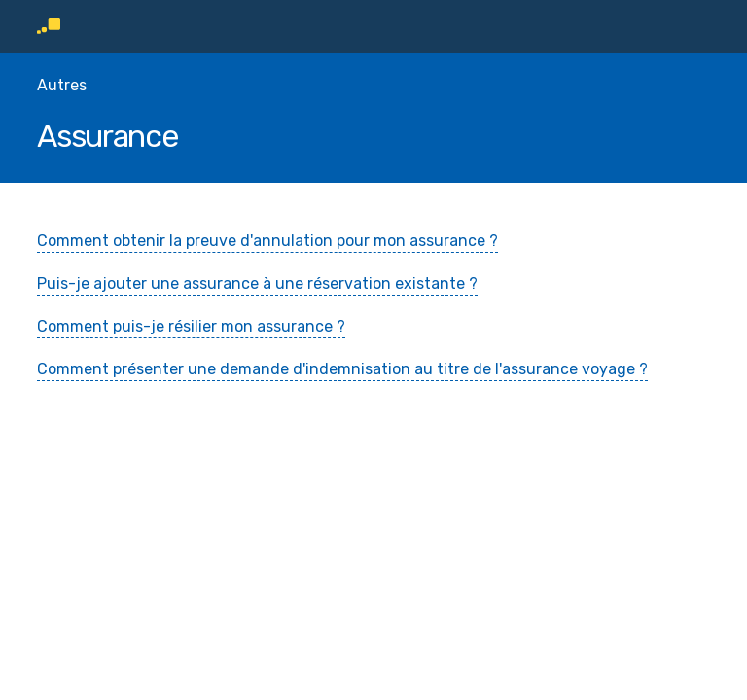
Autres (62, 85)
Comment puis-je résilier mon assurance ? (191, 326)
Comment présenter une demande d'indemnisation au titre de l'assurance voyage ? (342, 369)
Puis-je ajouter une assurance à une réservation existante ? (257, 283)
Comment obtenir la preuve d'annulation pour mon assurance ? (267, 241)
